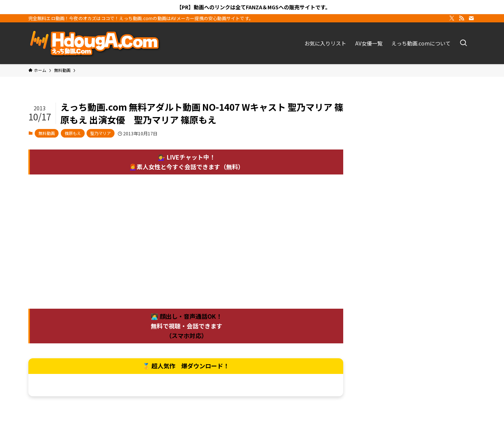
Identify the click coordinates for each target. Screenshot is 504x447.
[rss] (461, 18)
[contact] (471, 18)
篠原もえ (73, 133)
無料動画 (47, 133)
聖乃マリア (101, 133)
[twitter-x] (452, 18)
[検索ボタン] (463, 43)
